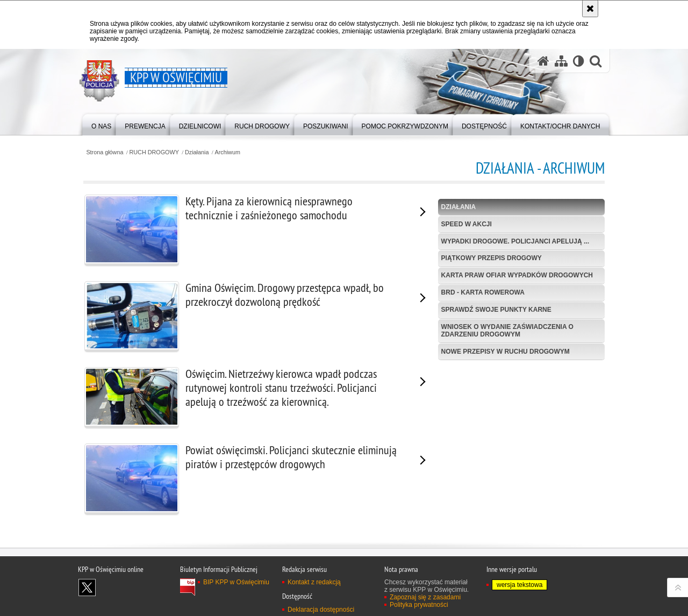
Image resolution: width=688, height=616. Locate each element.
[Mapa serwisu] (561, 61)
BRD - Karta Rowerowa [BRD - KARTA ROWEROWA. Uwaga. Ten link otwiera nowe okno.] (483, 292)
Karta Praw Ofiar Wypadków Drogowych (517, 275)
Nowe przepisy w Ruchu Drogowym (506, 352)
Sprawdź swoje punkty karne (496, 310)
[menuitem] (101, 124)
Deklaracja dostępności (321, 610)
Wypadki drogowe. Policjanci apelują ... (515, 241)
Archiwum (228, 152)
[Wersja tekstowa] (579, 61)
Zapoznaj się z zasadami (425, 597)
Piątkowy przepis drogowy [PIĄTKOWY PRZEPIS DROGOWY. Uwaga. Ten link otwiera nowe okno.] (492, 258)
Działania (197, 152)
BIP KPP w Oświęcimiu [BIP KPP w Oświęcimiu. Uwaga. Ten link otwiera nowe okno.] (236, 582)
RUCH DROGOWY (154, 152)
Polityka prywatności (419, 605)
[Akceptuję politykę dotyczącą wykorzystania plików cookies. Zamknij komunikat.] (590, 9)
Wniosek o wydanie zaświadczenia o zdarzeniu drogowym (507, 330)
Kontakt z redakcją (314, 582)
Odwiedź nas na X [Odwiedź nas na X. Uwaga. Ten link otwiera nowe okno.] (87, 588)
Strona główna (105, 152)
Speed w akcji (467, 224)
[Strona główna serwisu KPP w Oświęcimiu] (543, 61)
